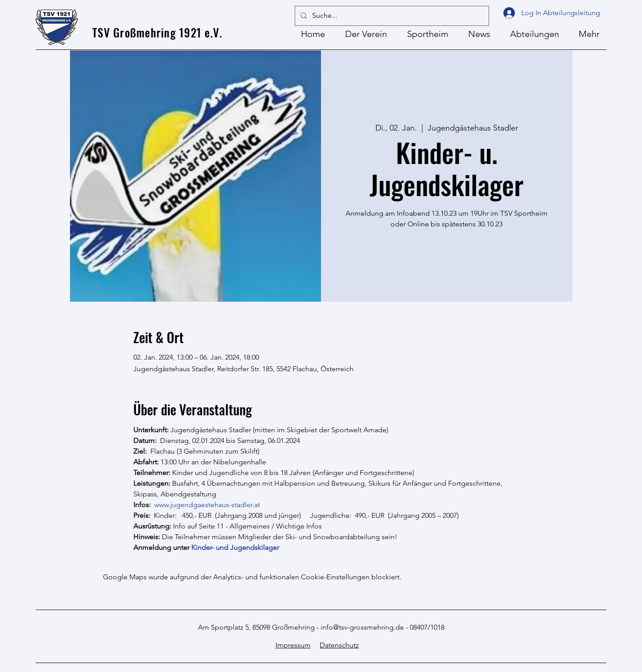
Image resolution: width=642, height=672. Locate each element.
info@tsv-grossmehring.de (362, 627)
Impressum (293, 645)
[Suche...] (391, 16)
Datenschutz (339, 645)
